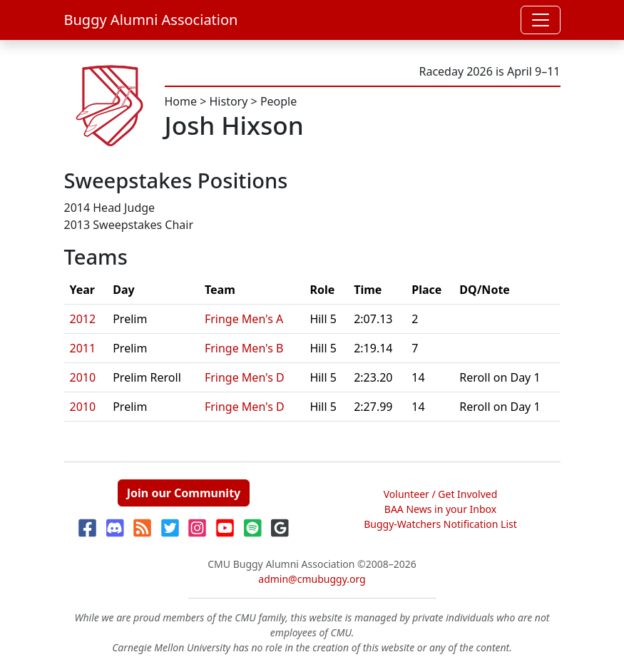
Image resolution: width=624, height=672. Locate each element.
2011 (83, 348)
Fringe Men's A (244, 319)
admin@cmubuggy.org (312, 579)
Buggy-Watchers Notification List (440, 524)
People (278, 101)
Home (181, 101)
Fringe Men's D (245, 377)
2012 (83, 319)
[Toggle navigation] (541, 20)
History (229, 101)
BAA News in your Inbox (440, 509)
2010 (83, 377)
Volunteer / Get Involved (441, 494)
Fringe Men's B (244, 348)
